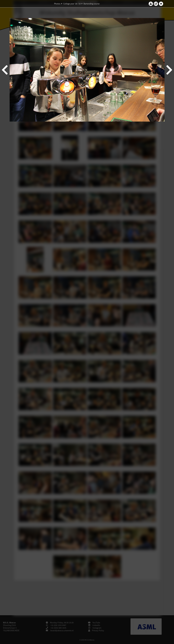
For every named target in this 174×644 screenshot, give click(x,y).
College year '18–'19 (72, 4)
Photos (57, 4)
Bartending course (92, 4)
